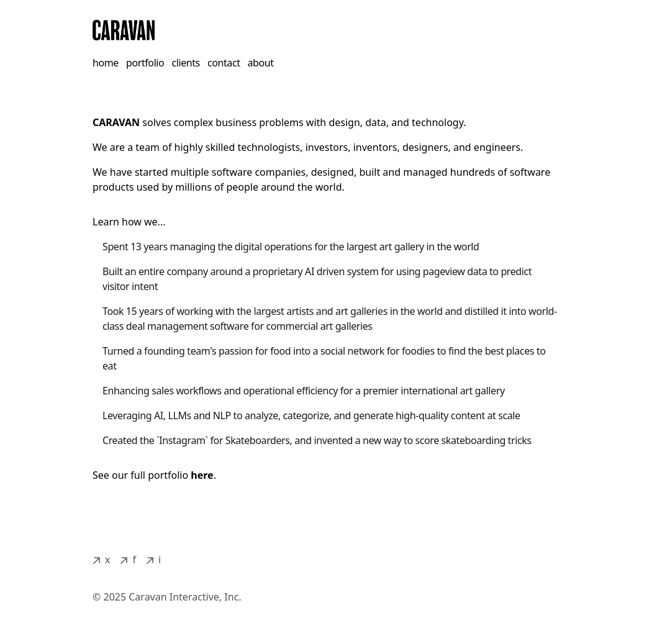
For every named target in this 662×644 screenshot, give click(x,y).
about (261, 63)
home (106, 63)
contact (224, 63)
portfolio (145, 63)
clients (186, 63)
